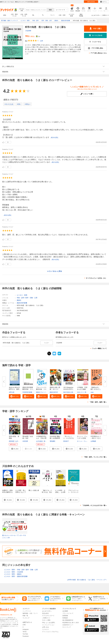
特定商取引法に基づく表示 (71, 623)
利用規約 (65, 618)
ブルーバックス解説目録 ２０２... (41, 389)
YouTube (25, 634)
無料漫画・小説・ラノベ (30, 613)
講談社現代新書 (22, 303)
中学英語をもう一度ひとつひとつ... (96, 438)
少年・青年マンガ (14, 15)
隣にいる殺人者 (34, 490)
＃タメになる (9, 104)
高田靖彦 (12, 441)
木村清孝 (25, 441)
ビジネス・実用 (22, 295)
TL (43, 15)
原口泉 (87, 392)
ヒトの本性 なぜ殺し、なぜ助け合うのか (60, 492)
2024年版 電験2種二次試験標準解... (55, 438)
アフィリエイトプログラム (50, 632)
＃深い (19, 104)
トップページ (27, 611)
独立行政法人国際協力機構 (72, 392)
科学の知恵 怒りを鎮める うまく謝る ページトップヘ (87, 580)
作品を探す (46, 613)
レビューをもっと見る (54, 271)
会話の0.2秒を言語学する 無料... (15, 388)
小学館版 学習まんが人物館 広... (82, 389)
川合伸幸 (28, 31)
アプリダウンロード (48, 616)
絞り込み (22, 10)
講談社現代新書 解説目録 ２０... (28, 388)
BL (33, 15)
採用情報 (65, 616)
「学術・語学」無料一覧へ (98, 402)
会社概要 (65, 611)
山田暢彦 (93, 441)
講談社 (19, 300)
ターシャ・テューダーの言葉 (82, 437)
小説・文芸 (62, 15)
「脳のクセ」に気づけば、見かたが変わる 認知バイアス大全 (47, 493)
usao (92, 392)
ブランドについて (68, 613)
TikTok (25, 632)
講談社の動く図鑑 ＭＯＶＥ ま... (55, 389)
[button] (15, 396)
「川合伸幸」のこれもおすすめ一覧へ (94, 505)
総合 (5, 15)
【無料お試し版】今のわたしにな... (96, 389)
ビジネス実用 (72, 15)
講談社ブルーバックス (43, 392)
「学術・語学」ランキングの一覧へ (95, 457)
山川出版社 (19, 441)
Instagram (26, 629)
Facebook (26, 636)
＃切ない (27, 104)
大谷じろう (80, 392)
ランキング (26, 618)
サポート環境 (46, 620)
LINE (24, 625)
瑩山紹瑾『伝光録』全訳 (28, 437)
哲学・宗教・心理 (31, 298)
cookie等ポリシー (68, 625)
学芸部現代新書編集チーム (31, 392)
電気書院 (52, 441)
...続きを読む (54, 137)
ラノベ (52, 15)
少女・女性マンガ (24, 15)
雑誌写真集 (81, 15)
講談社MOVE (54, 392)
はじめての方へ (96, 15)
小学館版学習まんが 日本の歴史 (41, 438)
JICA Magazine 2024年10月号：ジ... (69, 389)
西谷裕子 (66, 441)
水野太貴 (12, 392)
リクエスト (46, 629)
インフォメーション (48, 625)
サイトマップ (67, 627)
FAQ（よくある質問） (49, 623)
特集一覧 (25, 616)
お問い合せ (46, 627)
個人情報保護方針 (68, 620)
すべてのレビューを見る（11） (96, 278)
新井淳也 (47, 441)
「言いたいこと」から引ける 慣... (69, 438)
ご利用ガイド (105, 15)
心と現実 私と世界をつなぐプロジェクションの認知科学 (21, 493)
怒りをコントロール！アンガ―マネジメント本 (14, 537)
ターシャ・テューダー (84, 441)
